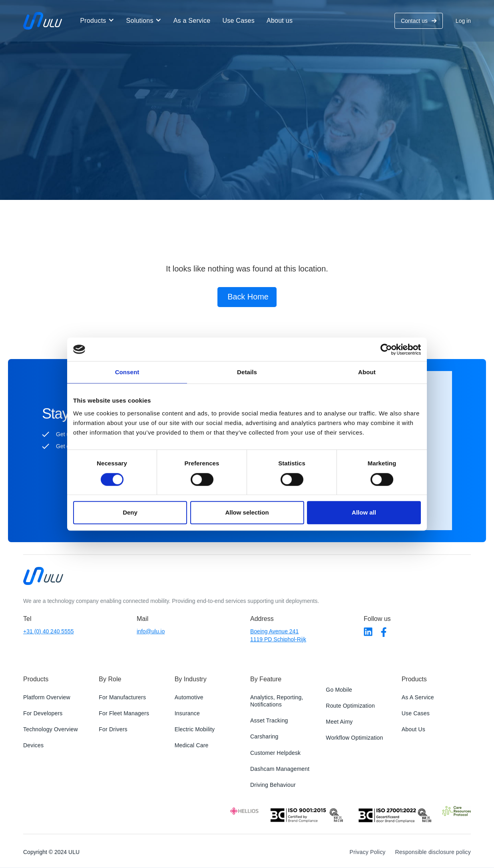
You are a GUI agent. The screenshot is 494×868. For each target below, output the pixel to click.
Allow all (364, 512)
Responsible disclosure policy (433, 852)
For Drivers (113, 729)
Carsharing (264, 737)
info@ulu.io (151, 631)
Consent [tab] (127, 372)
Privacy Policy (368, 852)
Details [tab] (247, 372)
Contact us (419, 21)
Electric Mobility (195, 729)
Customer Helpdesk (275, 753)
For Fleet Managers (124, 713)
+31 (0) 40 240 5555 (49, 631)
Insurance (187, 713)
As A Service (418, 697)
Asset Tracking (269, 720)
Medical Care (192, 746)
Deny (130, 512)
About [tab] (367, 372)
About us (280, 21)
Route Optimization (350, 706)
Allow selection (247, 512)
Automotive (189, 697)
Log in (463, 21)
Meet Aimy (339, 722)
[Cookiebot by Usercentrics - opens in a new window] (386, 349)
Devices (33, 746)
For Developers (43, 713)
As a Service (192, 21)
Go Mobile (339, 690)
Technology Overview (51, 729)
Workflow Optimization (354, 738)
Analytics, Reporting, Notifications (277, 701)
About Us (413, 729)
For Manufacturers (122, 697)
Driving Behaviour (273, 785)
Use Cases (238, 21)
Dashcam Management (280, 769)
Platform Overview (47, 697)
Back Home (248, 297)
